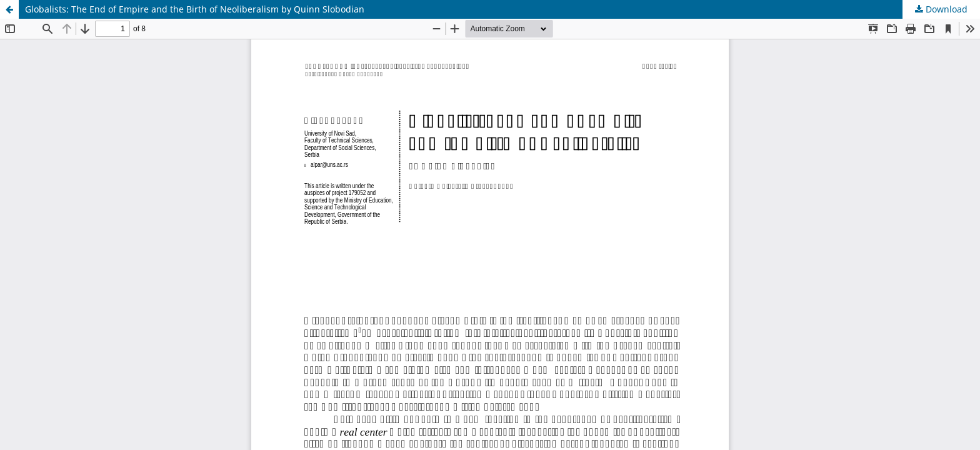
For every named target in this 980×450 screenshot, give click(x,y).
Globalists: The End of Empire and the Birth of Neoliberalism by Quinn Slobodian (195, 9)
